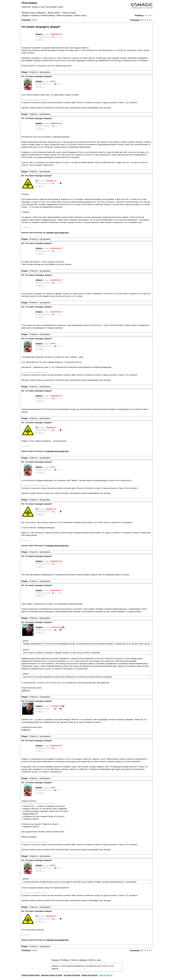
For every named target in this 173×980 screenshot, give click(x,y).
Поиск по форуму (65, 15)
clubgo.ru (26, 690)
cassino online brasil (30, 975)
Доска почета (54, 13)
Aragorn (39, 627)
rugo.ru (31, 722)
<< (146, 15)
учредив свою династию (57, 233)
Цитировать (45, 72)
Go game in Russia (72, 975)
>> (150, 15)
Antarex (39, 34)
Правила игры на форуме (33, 13)
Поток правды (29, 3)
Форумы (26, 15)
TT (37, 181)
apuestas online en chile (52, 975)
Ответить (34, 72)
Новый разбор (48, 15)
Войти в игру (80, 15)
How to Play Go (106, 975)
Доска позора (69, 13)
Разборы (35, 15)
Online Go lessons (90, 975)
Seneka (39, 81)
